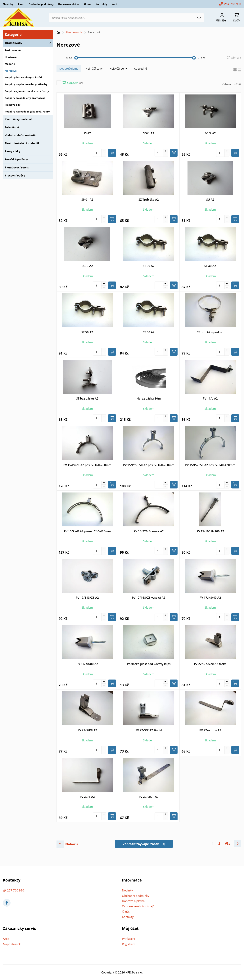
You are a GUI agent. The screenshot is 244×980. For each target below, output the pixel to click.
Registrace (129, 944)
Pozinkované (13, 50)
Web (115, 4)
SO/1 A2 (149, 133)
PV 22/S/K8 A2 (87, 730)
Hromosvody (14, 43)
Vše (228, 843)
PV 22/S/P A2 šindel (149, 730)
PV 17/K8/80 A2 (87, 664)
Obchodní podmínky (41, 4)
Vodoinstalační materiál (20, 135)
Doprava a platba (69, 4)
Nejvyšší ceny (118, 69)
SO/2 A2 (210, 133)
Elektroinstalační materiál (22, 143)
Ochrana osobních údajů (138, 906)
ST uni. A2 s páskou (210, 332)
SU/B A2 (87, 266)
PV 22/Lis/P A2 (149, 797)
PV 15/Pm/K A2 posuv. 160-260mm (87, 465)
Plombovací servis (17, 167)
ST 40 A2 (210, 266)
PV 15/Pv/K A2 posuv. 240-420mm (87, 531)
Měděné (10, 64)
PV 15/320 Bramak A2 (149, 531)
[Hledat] (199, 18)
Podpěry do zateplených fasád (23, 77)
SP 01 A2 (87, 199)
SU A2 (210, 199)
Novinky (8, 4)
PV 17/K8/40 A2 (210, 598)
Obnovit (236, 58)
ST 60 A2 (149, 332)
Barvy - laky (13, 151)
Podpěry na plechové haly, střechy (26, 84)
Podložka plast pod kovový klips (149, 664)
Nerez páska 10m (149, 398)
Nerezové (11, 71)
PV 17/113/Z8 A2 (87, 598)
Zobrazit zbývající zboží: (144, 844)
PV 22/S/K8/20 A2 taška (210, 664)
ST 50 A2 (87, 332)
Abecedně (140, 69)
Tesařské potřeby (16, 159)
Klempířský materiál (18, 119)
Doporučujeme (69, 69)
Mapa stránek (12, 944)
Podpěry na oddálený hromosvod (25, 98)
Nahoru (72, 844)
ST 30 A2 (149, 266)
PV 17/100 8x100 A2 (210, 531)
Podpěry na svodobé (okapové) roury (27, 112)
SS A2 (87, 133)
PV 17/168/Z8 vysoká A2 (149, 598)
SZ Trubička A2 (149, 199)
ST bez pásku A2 (87, 398)
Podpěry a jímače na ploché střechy (27, 91)
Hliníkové (11, 57)
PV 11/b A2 (210, 398)
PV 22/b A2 (87, 797)
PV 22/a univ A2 (210, 730)
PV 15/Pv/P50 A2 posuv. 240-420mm (210, 465)
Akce (21, 4)
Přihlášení (129, 939)
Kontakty (101, 4)
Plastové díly (13, 105)
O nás (88, 4)
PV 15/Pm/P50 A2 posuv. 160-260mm (149, 465)
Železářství (12, 127)
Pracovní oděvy (15, 175)
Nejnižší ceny (94, 69)
